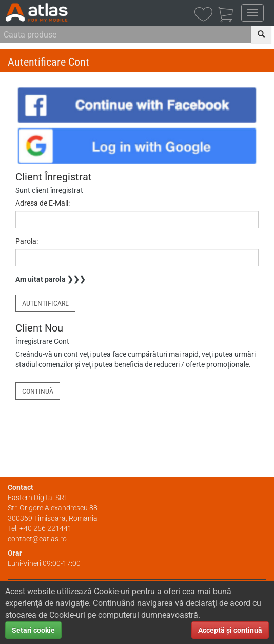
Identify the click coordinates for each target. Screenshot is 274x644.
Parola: (27, 241)
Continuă (38, 391)
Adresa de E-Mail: (43, 203)
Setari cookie (33, 630)
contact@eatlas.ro (37, 539)
